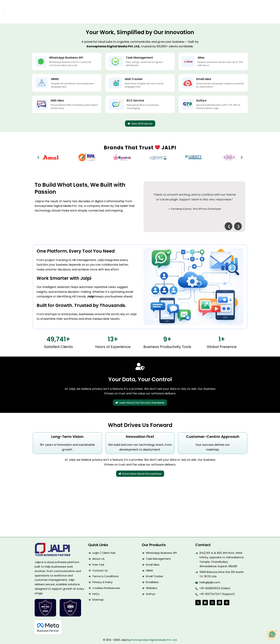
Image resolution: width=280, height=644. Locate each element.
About (127, 8)
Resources (162, 8)
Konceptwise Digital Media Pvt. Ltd (154, 640)
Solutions (111, 8)
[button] (38, 150)
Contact (142, 8)
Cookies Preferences (106, 588)
